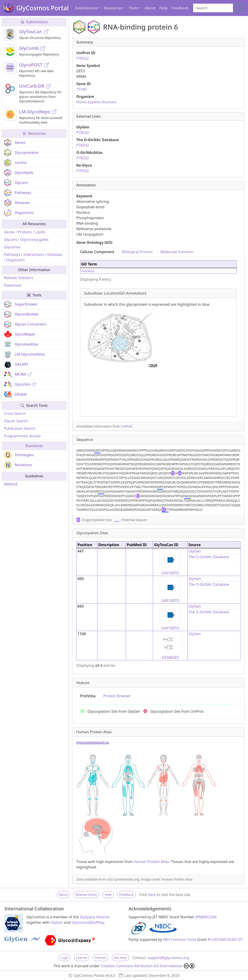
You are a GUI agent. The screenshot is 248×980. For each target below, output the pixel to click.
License (82, 958)
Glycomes (12, 247)
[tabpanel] (158, 337)
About (150, 8)
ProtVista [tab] (88, 696)
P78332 (83, 58)
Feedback (180, 8)
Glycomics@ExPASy (88, 922)
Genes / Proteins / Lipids (25, 232)
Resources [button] (113, 8)
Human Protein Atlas (151, 862)
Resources (34, 133)
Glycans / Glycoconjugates (26, 239)
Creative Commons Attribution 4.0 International (148, 966)
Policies (100, 958)
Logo (65, 958)
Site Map (120, 958)
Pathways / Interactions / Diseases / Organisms (33, 257)
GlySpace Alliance (95, 917)
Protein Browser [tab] (117, 696)
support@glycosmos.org (168, 958)
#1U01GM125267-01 (225, 939)
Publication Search (20, 428)
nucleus (88, 271)
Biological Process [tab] (137, 252)
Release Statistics (18, 278)
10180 (82, 89)
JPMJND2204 (206, 917)
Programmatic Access (22, 436)
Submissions (34, 22)
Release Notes (86, 895)
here (152, 895)
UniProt (126, 426)
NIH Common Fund (180, 939)
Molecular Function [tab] (177, 252)
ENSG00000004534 (93, 743)
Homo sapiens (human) (96, 102)
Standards (34, 446)
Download (13, 285)
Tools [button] (134, 8)
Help (163, 8)
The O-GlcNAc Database (209, 557)
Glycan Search (16, 421)
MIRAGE (11, 484)
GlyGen (195, 551)
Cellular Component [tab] (97, 252)
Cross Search (15, 413)
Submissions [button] (86, 8)
